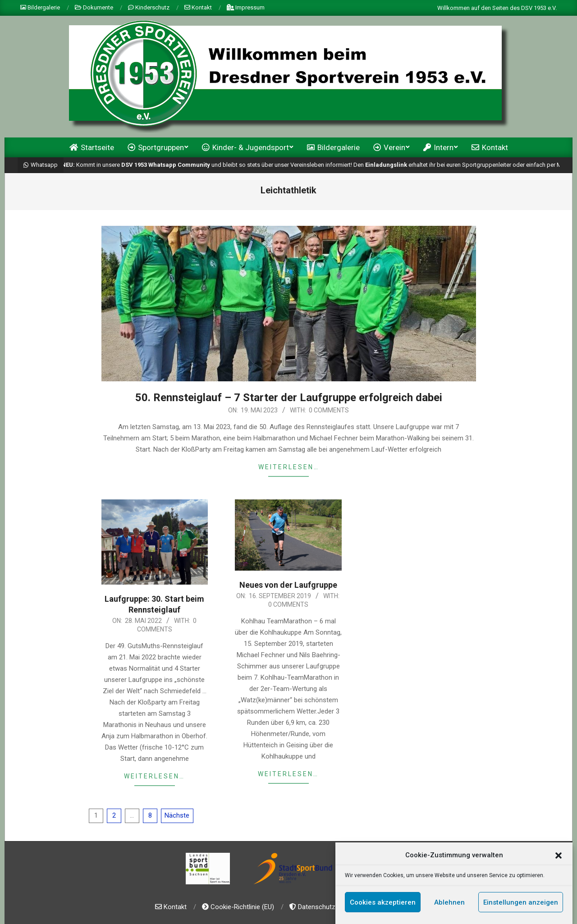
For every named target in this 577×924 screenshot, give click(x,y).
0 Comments (329, 410)
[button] (559, 857)
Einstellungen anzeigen (521, 904)
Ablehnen (449, 904)
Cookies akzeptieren (383, 904)
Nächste (177, 815)
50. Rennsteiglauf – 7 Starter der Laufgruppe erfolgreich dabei (289, 398)
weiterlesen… (289, 467)
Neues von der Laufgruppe (288, 585)
